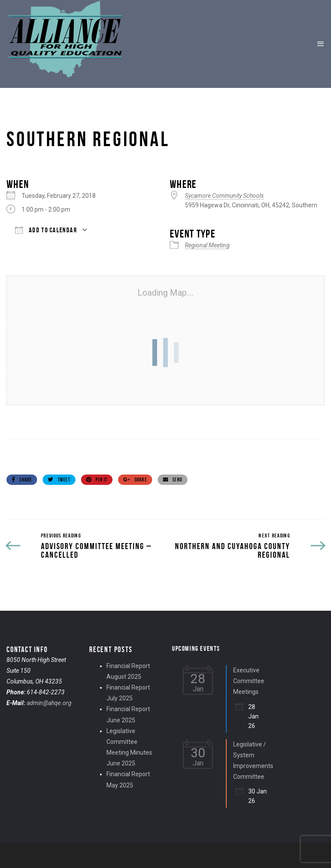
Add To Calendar (46, 230)
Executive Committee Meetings (249, 681)
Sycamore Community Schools (224, 196)
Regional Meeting (207, 245)
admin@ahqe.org (49, 703)
